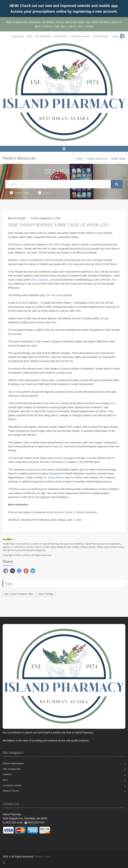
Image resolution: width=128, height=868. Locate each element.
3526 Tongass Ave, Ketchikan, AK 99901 (30, 22)
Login (115, 36)
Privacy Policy (11, 791)
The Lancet (57, 295)
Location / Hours (80, 36)
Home (80, 159)
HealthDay (26, 555)
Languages (17, 36)
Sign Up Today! (101, 36)
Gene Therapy (46, 594)
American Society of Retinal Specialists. (75, 512)
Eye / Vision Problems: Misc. (19, 594)
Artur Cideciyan (40, 280)
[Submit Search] (117, 184)
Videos (45, 193)
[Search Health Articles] (58, 184)
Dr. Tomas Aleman (54, 477)
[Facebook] (122, 36)
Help (30, 36)
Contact (7, 774)
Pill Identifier (43, 36)
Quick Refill (61, 36)
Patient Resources (97, 159)
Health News (20, 193)
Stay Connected (12, 769)
